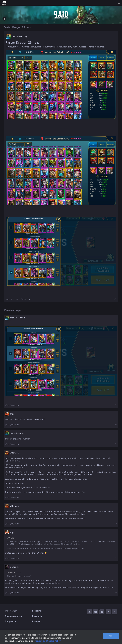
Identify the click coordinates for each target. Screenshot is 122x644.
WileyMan (14, 453)
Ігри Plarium (11, 611)
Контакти (37, 611)
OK (111, 636)
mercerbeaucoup (20, 36)
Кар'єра (36, 621)
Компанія (37, 616)
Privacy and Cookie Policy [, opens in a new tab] (48, 641)
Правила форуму (14, 616)
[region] (61, 637)
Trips (12, 414)
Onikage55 (15, 567)
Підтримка (10, 621)
